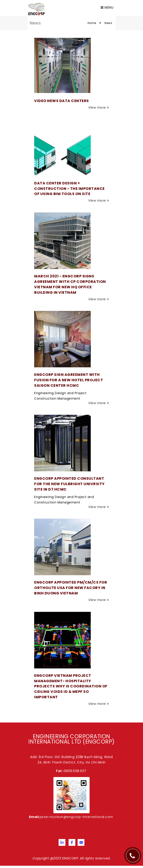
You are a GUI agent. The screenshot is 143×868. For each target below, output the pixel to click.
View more (99, 107)
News (108, 23)
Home (92, 23)
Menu (107, 7)
